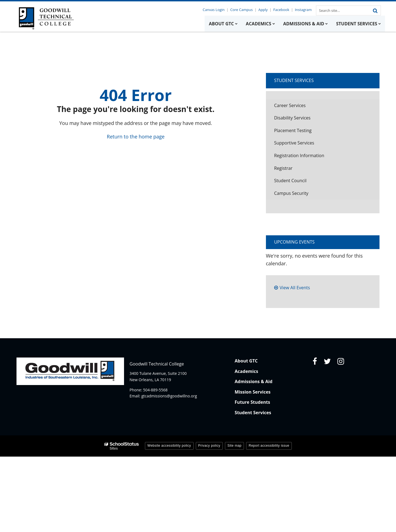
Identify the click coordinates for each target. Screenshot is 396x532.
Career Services (290, 105)
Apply (264, 10)
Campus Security (291, 193)
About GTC (246, 361)
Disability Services (292, 118)
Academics (246, 371)
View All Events (295, 288)
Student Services (294, 80)
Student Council (290, 181)
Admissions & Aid (253, 381)
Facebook (282, 10)
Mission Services (252, 392)
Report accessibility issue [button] (269, 446)
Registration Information (299, 155)
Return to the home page (136, 137)
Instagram (303, 10)
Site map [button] (234, 446)
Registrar (283, 168)
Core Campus (243, 10)
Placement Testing (293, 130)
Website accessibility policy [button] (169, 446)
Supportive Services (294, 143)
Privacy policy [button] (209, 446)
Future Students (252, 402)
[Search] (375, 10)
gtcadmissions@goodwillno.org (169, 396)
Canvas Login (216, 10)
